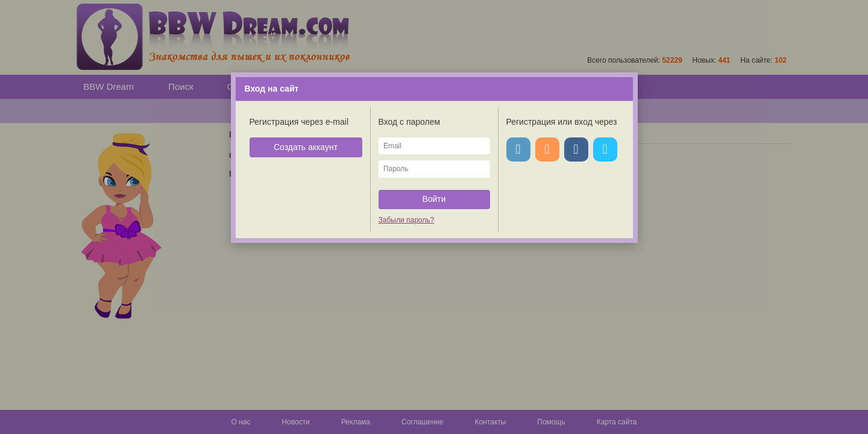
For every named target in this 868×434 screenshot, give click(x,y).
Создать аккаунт (306, 147)
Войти (434, 199)
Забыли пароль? (407, 220)
